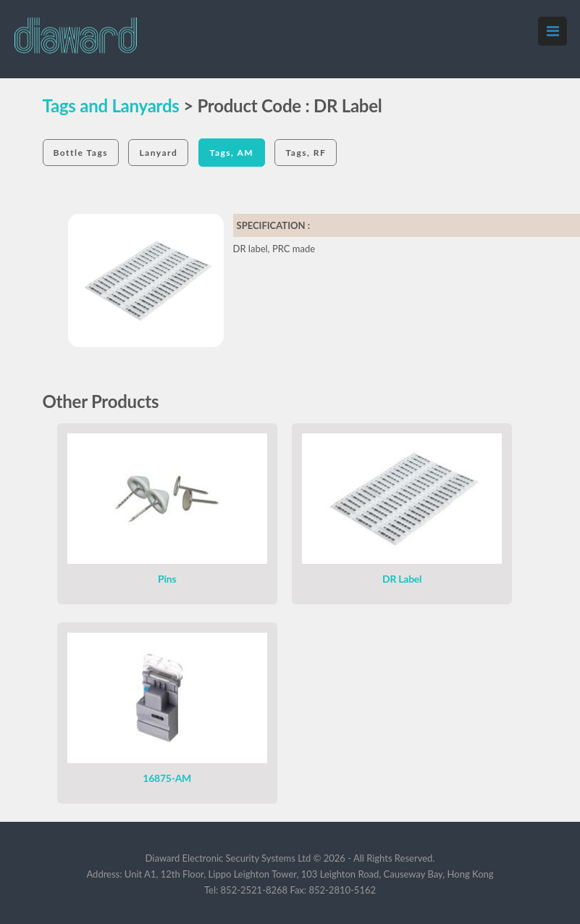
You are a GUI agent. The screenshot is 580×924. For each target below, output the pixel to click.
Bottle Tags (81, 153)
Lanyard (158, 153)
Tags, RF (306, 153)
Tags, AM (232, 153)
